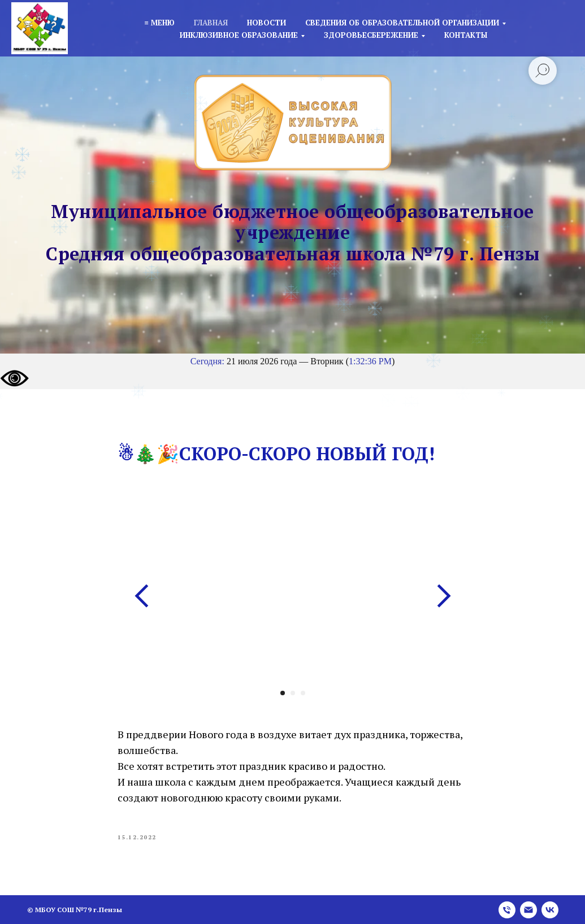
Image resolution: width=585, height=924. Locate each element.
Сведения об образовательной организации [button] (402, 23)
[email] (528, 910)
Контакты (466, 35)
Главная (211, 23)
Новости (266, 23)
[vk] (550, 910)
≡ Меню (159, 23)
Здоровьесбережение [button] (371, 35)
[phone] (507, 910)
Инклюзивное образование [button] (239, 35)
